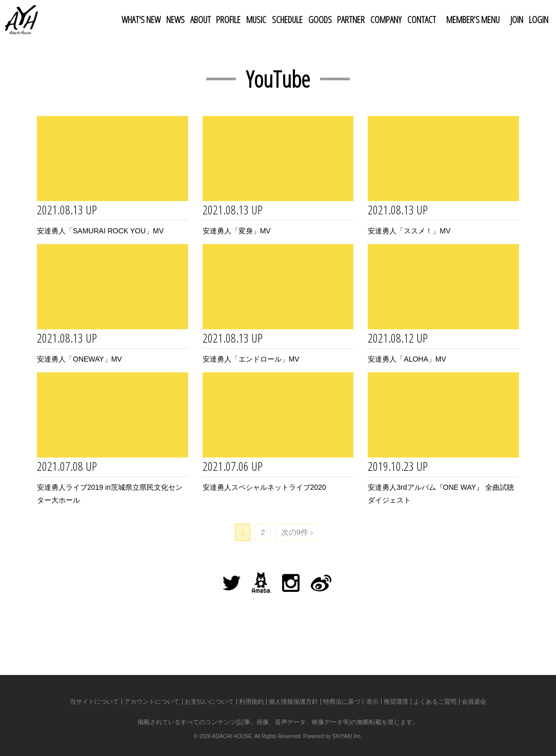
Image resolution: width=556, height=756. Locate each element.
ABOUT (201, 19)
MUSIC (256, 19)
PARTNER (351, 19)
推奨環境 (396, 702)
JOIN (517, 19)
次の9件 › (297, 532)
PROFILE (228, 19)
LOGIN (539, 19)
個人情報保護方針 (293, 702)
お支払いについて (209, 702)
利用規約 (251, 702)
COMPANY (386, 19)
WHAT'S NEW (141, 19)
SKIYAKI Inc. (347, 736)
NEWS (175, 19)
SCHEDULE (287, 19)
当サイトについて (94, 702)
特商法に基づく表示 (351, 702)
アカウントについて (152, 702)
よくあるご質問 (435, 702)
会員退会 (474, 702)
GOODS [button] (320, 19)
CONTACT (422, 19)
